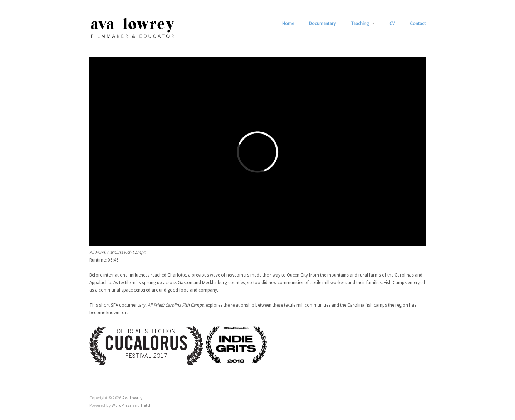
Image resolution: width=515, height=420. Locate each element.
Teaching (360, 24)
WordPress (122, 406)
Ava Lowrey (132, 398)
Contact (418, 24)
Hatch (146, 406)
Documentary (322, 24)
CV (392, 24)
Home (288, 24)
